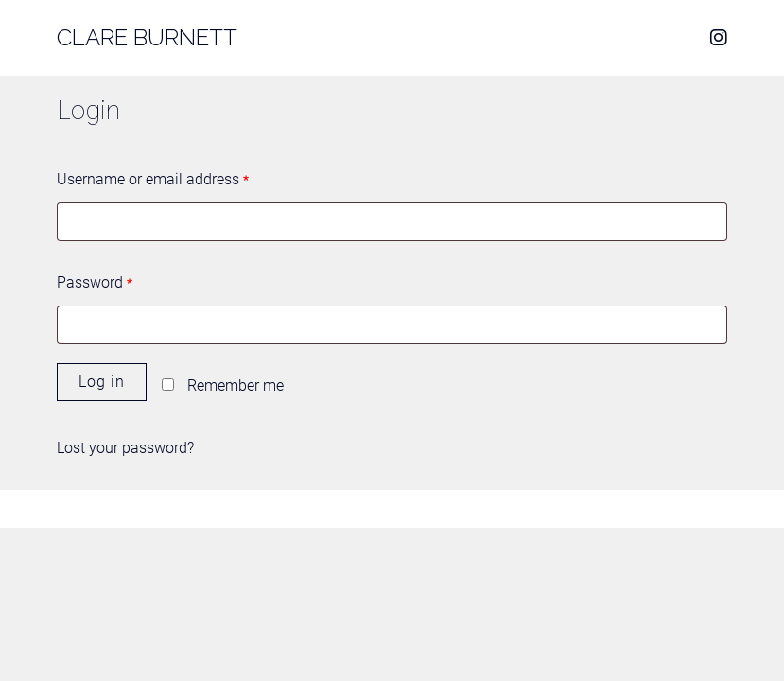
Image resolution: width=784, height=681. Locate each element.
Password (95, 282)
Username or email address (153, 179)
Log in (102, 382)
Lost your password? (125, 448)
